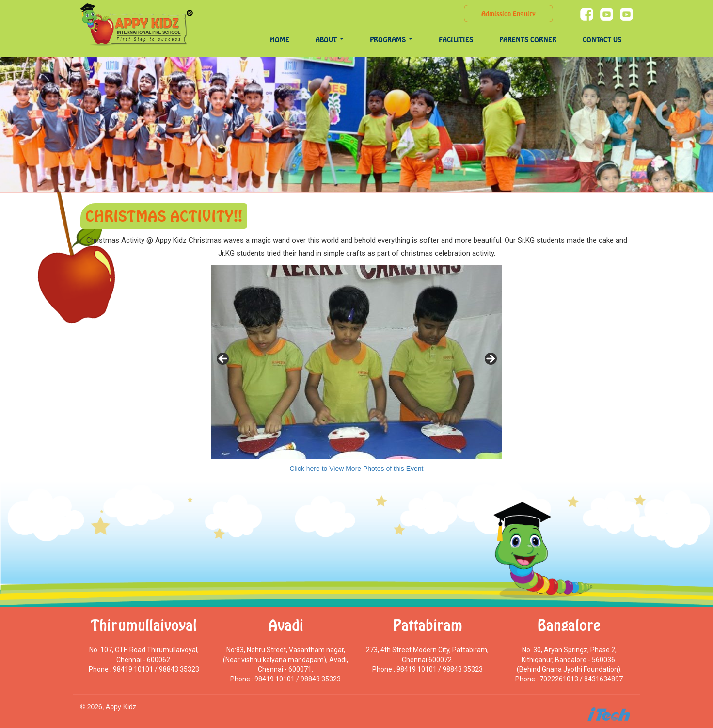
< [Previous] (223, 359)
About (330, 40)
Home (280, 40)
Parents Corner (528, 40)
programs (391, 40)
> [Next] (490, 359)
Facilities (456, 40)
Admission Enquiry (508, 13)
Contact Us (602, 40)
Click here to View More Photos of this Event (357, 469)
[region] (357, 362)
